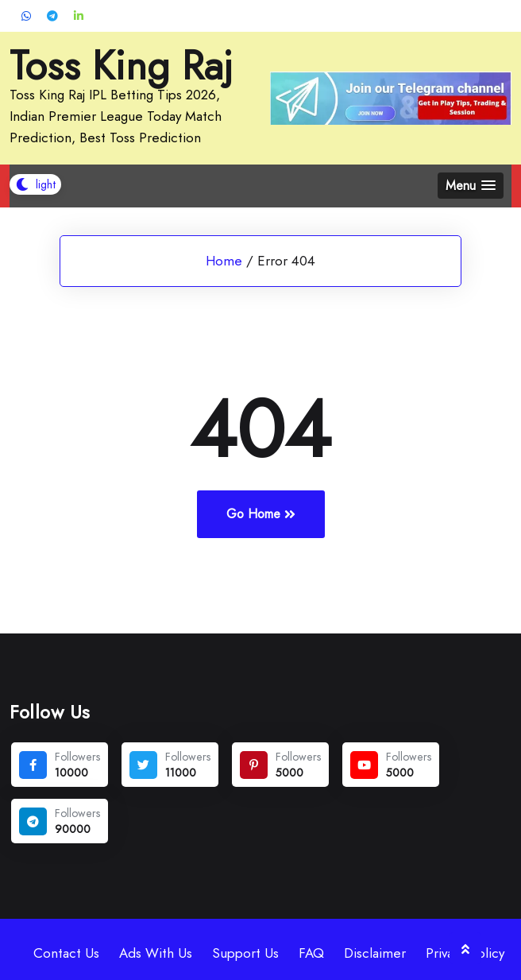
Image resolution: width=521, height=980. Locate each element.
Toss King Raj (121, 66)
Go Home (261, 514)
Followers (77, 757)
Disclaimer (375, 953)
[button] (471, 186)
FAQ (311, 953)
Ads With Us (156, 953)
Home (224, 261)
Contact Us (66, 953)
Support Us (245, 953)
